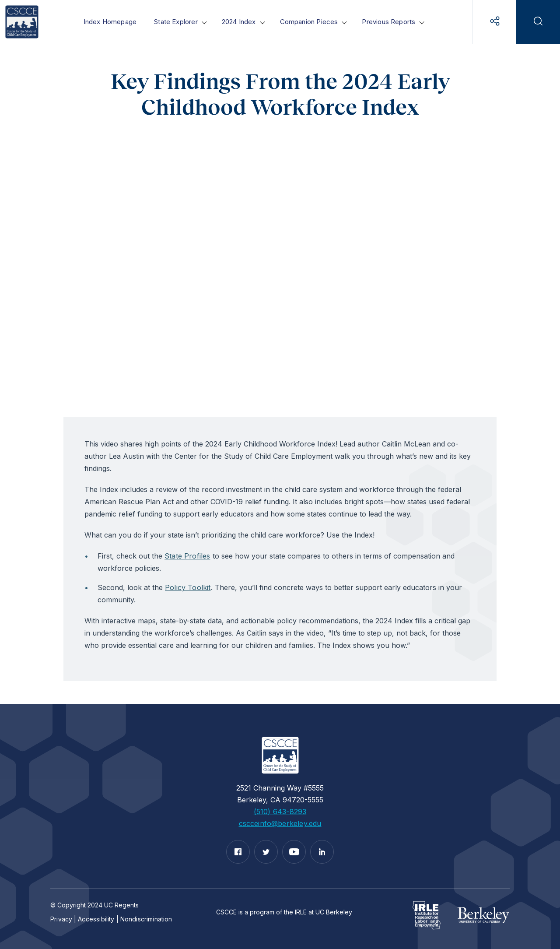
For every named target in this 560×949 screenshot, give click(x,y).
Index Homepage (110, 22)
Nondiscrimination (146, 919)
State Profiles (187, 556)
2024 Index (239, 22)
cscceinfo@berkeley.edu (280, 823)
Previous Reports (388, 22)
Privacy (61, 919)
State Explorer (176, 22)
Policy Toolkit (188, 587)
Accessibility (96, 919)
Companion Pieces (309, 22)
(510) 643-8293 (280, 812)
